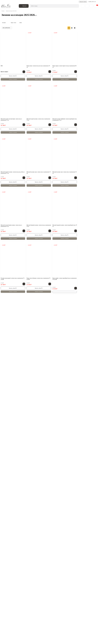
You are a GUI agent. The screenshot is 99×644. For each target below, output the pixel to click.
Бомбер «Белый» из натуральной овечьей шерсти (17, 117)
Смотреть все (11, 144)
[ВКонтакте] (5, 618)
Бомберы (58, 625)
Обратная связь (17, 618)
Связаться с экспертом (34, 93)
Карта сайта (59, 628)
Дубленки (43, 625)
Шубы (6, 49)
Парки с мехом (8, 47)
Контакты (44, 2)
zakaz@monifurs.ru (27, 634)
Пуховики (7, 44)
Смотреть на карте (41, 637)
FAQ (40, 2)
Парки (65, 625)
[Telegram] (9, 618)
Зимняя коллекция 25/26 (12, 625)
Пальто (51, 625)
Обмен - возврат (19, 2)
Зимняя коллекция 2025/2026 (8, 41)
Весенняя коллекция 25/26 (30, 625)
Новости (26, 2)
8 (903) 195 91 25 (92, 2)
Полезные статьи (33, 2)
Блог (14, 628)
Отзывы (49, 2)
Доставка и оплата (10, 2)
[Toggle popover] (94, 640)
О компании (7, 628)
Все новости (11, 107)
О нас (3, 2)
